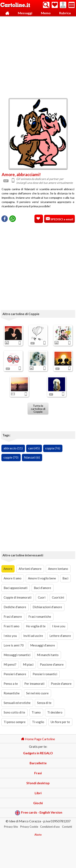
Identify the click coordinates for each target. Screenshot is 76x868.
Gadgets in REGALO (38, 753)
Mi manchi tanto (48, 655)
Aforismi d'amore (30, 569)
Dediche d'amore (15, 607)
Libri (38, 793)
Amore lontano (58, 569)
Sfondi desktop (38, 783)
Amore (8, 569)
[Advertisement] (38, 56)
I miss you (10, 636)
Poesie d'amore (61, 684)
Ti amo (36, 712)
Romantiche (12, 693)
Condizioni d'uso (50, 827)
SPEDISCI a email (62, 219)
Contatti (67, 827)
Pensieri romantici (45, 674)
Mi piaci (28, 664)
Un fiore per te (60, 722)
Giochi (38, 803)
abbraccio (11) (13, 448)
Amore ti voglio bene (42, 578)
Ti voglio (38, 722)
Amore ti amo (13, 578)
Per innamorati (34, 684)
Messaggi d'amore (43, 645)
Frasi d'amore (13, 617)
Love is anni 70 (14, 645)
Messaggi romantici (17, 655)
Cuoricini (58, 597)
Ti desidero (55, 712)
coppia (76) (53, 448)
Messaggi (25, 13)
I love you (59, 626)
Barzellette (38, 763)
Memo (46, 13)
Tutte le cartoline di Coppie (38, 409)
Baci (65, 578)
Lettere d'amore (60, 636)
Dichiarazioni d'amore (47, 607)
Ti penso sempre (15, 722)
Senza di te (44, 703)
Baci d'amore (42, 588)
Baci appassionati (16, 588)
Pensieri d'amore (15, 674)
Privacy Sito (11, 827)
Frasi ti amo (12, 626)
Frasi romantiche (40, 617)
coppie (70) (11, 457)
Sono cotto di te (14, 712)
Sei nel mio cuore (37, 693)
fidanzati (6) (32, 457)
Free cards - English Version (39, 813)
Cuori (42, 597)
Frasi (38, 773)
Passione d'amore (52, 664)
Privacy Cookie (29, 827)
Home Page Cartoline (38, 739)
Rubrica (65, 13)
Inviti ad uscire (33, 636)
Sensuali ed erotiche (17, 703)
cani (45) (34, 448)
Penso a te (11, 684)
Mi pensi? (10, 664)
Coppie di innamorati (18, 597)
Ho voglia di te (36, 626)
